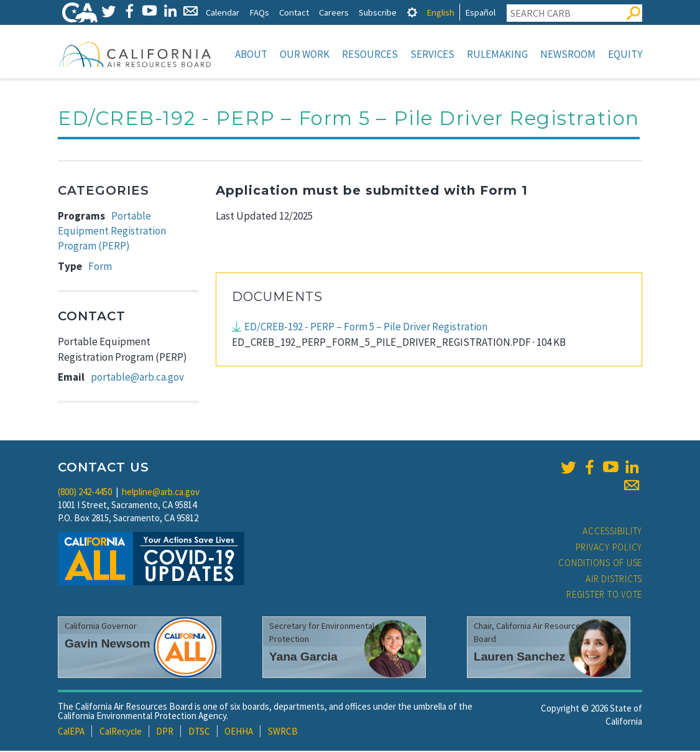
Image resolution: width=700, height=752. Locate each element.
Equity (625, 54)
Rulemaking (497, 54)
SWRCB (283, 732)
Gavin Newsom (108, 645)
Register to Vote (604, 596)
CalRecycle (121, 732)
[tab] (412, 12)
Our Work (305, 54)
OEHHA (239, 732)
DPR (165, 732)
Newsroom (568, 54)
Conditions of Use (600, 564)
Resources (370, 54)
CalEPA (71, 732)
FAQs (259, 12)
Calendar (223, 12)
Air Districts (614, 580)
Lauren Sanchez (519, 658)
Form (100, 267)
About (251, 54)
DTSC (199, 732)
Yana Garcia (303, 658)
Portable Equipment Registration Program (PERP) (112, 232)
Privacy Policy (609, 548)
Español (480, 12)
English (440, 12)
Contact (294, 12)
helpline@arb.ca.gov (161, 493)
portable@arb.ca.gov (137, 378)
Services (432, 54)
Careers (334, 12)
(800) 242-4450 (85, 493)
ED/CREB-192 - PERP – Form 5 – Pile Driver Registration (366, 328)
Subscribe (378, 12)
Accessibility (612, 532)
